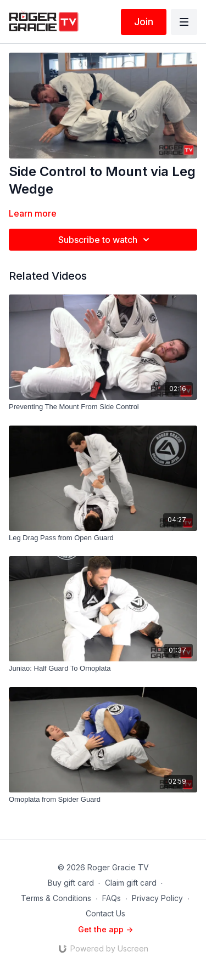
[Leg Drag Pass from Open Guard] (103, 538)
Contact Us (105, 913)
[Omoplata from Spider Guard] (103, 800)
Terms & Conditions (56, 898)
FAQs (112, 898)
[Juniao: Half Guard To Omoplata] (103, 669)
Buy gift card (71, 883)
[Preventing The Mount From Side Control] (103, 407)
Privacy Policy (157, 898)
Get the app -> (105, 929)
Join (144, 22)
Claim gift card (131, 883)
